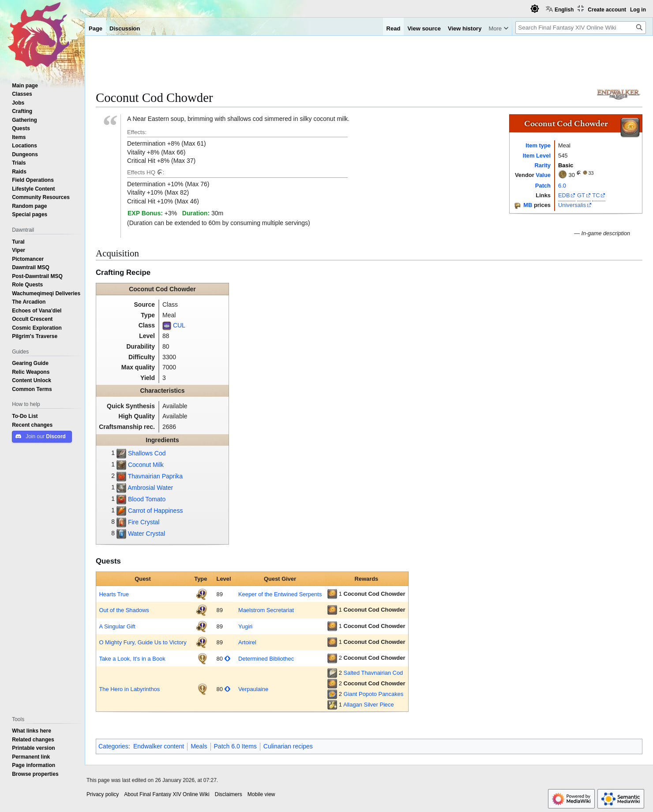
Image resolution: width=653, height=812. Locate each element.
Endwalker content (159, 746)
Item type (538, 145)
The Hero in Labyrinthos (129, 689)
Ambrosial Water (150, 488)
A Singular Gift (117, 626)
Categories (113, 746)
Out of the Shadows (124, 610)
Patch (543, 185)
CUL (179, 325)
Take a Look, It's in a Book (132, 658)
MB (528, 205)
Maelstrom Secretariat (266, 610)
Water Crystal (146, 534)
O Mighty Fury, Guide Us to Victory (143, 642)
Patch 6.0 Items (235, 746)
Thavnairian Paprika (156, 476)
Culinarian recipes (288, 746)
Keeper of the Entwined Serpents (280, 594)
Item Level (537, 155)
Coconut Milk (146, 465)
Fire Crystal (144, 522)
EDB (564, 195)
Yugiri (245, 626)
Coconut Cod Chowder (375, 594)
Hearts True (114, 594)
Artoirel (247, 642)
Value (543, 175)
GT (581, 195)
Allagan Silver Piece (369, 704)
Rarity (542, 165)
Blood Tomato (147, 499)
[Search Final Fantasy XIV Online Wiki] (581, 28)
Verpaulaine (253, 689)
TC (596, 195)
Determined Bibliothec (266, 658)
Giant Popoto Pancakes (374, 694)
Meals (199, 746)
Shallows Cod (147, 453)
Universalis (572, 205)
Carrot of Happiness (156, 511)
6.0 (562, 185)
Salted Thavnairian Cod (373, 673)
